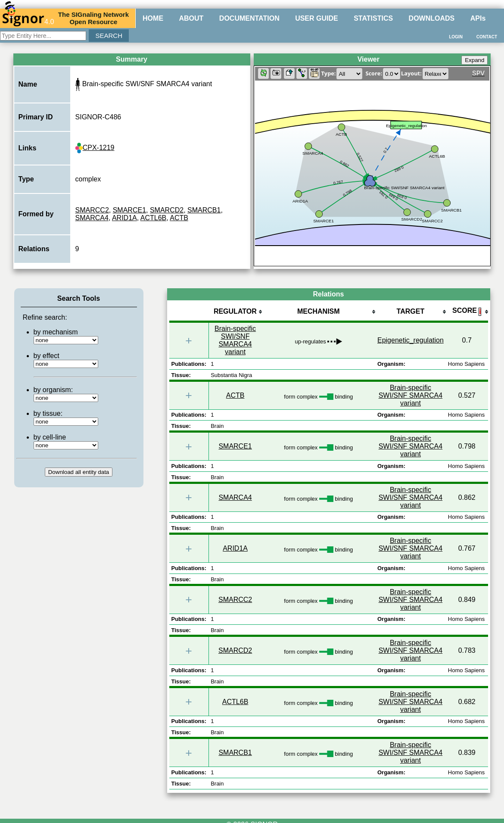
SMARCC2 (92, 210)
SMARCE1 (129, 210)
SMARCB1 (204, 210)
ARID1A (124, 218)
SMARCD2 (167, 210)
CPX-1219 (95, 148)
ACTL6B (153, 218)
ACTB (179, 218)
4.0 (28, 18)
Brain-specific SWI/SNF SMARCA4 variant (235, 340)
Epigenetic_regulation (411, 340)
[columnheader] (235, 312)
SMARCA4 (92, 218)
